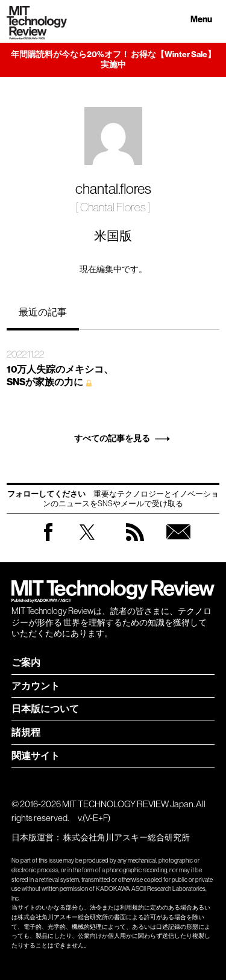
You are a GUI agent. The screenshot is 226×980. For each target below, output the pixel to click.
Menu (201, 20)
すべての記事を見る (112, 439)
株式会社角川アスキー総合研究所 (127, 837)
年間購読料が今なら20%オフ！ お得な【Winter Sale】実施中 (113, 60)
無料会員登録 (178, 544)
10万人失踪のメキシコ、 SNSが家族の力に (60, 376)
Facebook (48, 541)
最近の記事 (43, 312)
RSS (135, 544)
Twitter (87, 544)
